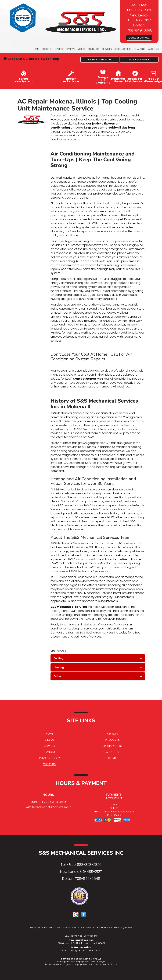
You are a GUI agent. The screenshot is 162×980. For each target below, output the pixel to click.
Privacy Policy (50, 758)
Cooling (46, 49)
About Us (154, 49)
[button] (100, 60)
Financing (140, 49)
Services (107, 49)
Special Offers (123, 49)
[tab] (98, 658)
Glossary (50, 764)
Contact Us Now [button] (139, 38)
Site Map (112, 758)
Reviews (70, 49)
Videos (82, 49)
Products (94, 49)
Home (36, 49)
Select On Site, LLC (91, 959)
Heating (58, 49)
